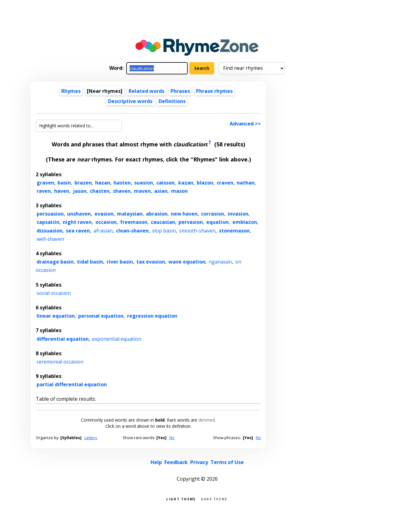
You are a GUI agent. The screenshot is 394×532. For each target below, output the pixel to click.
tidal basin (90, 262)
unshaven (79, 214)
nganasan (220, 262)
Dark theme (214, 499)
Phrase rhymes (214, 91)
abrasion (157, 214)
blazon (205, 183)
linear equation (56, 316)
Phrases (180, 91)
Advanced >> (245, 124)
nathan (246, 183)
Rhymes (71, 91)
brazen (83, 183)
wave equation (187, 262)
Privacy (199, 462)
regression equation (152, 316)
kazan (186, 183)
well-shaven (50, 239)
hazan (103, 183)
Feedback (176, 462)
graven (45, 183)
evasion (104, 214)
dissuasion (50, 231)
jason (80, 191)
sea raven (78, 231)
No (172, 438)
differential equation (63, 339)
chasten (100, 191)
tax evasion (151, 262)
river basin (120, 262)
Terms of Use (227, 462)
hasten (122, 183)
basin (64, 183)
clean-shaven (132, 231)
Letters (91, 438)
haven (62, 191)
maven (142, 191)
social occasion (54, 293)
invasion (238, 214)
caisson (165, 183)
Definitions (172, 101)
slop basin (164, 231)
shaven (122, 191)
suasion (144, 183)
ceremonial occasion (60, 362)
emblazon (245, 222)
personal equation (101, 316)
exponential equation (117, 339)
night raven (77, 222)
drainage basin (55, 262)
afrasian (103, 231)
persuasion (50, 214)
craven (225, 183)
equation (217, 222)
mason (179, 191)
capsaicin (48, 222)
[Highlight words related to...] (79, 126)
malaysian (130, 214)
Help (156, 462)
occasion (106, 222)
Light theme (181, 499)
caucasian (163, 222)
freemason (134, 222)
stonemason (234, 231)
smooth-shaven (197, 231)
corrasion (213, 214)
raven (44, 191)
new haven (184, 214)
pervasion (191, 222)
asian (161, 191)
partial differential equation (72, 384)
